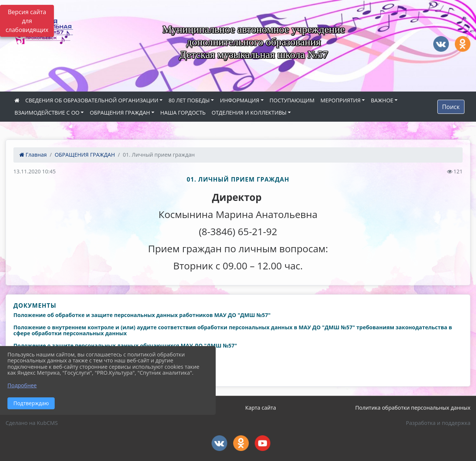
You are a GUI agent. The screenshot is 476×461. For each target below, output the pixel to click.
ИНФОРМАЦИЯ (239, 100)
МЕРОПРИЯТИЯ (341, 100)
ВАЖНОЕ (382, 100)
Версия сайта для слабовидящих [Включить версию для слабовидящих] (27, 21)
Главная (33, 155)
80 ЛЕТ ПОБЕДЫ (189, 100)
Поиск (451, 107)
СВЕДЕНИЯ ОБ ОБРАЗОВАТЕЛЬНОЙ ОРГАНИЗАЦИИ (92, 100)
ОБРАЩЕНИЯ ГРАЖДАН (120, 113)
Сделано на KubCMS (32, 423)
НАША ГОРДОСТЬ (183, 113)
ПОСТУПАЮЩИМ (292, 100)
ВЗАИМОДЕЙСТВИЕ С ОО (47, 113)
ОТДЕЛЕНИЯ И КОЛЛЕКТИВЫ (249, 113)
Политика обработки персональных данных (413, 408)
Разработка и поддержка (438, 423)
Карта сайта (260, 408)
